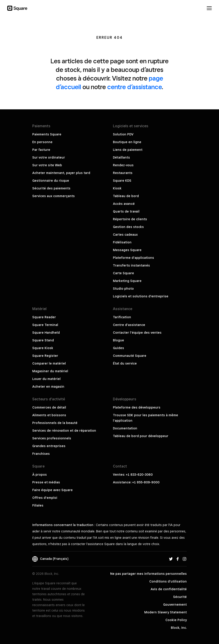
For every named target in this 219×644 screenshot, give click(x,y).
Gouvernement (175, 605)
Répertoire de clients (130, 219)
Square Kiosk (43, 348)
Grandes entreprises (49, 446)
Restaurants (123, 173)
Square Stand (43, 340)
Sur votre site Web (47, 165)
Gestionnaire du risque (51, 181)
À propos (40, 475)
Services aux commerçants (54, 196)
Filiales (38, 505)
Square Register (45, 356)
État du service (125, 363)
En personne (42, 142)
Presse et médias (46, 482)
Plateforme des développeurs (137, 407)
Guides (118, 348)
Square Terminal (45, 325)
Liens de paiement (128, 150)
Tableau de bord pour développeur (141, 436)
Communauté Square (130, 356)
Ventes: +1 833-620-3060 (133, 475)
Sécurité (180, 597)
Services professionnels (52, 438)
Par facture (41, 150)
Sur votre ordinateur (49, 157)
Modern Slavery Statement (165, 612)
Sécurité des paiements (51, 188)
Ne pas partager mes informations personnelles (148, 574)
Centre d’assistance (129, 325)
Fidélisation (122, 242)
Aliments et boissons (49, 415)
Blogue (118, 340)
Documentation (125, 428)
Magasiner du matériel (50, 371)
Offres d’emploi (45, 498)
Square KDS (122, 181)
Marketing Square (127, 281)
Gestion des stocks (128, 227)
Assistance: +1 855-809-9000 (136, 482)
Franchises (41, 454)
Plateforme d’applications (133, 258)
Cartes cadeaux (125, 235)
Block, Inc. (179, 628)
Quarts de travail (126, 211)
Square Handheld (46, 333)
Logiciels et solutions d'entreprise (141, 296)
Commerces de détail (49, 407)
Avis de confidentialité (169, 589)
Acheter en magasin (48, 387)
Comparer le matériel (49, 363)
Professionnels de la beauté (55, 423)
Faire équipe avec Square (52, 490)
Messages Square (127, 250)
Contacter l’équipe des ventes (137, 333)
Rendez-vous (123, 165)
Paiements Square (47, 134)
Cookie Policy (176, 620)
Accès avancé (124, 204)
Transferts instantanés (131, 265)
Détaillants (121, 157)
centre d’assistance (134, 87)
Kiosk (117, 188)
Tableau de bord (126, 196)
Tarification (122, 317)
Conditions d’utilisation (168, 581)
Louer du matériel (46, 379)
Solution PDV (123, 134)
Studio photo (123, 289)
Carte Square (123, 273)
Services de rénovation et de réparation (64, 431)
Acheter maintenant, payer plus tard (61, 173)
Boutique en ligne (127, 142)
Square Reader (44, 317)
